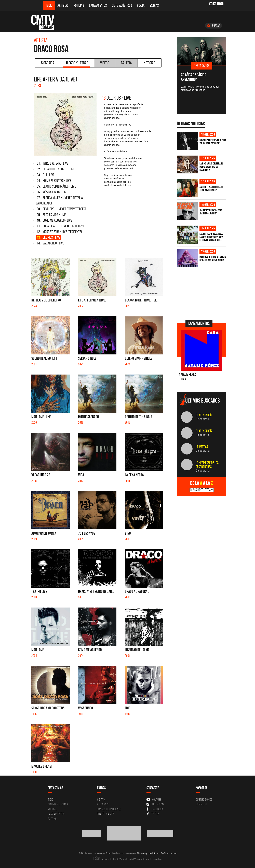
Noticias (79, 5)
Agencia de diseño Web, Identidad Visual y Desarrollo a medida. (128, 859)
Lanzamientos (98, 5)
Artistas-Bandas (58, 804)
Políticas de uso (169, 853)
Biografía (48, 63)
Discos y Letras (76, 64)
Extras (154, 5)
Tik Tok (153, 814)
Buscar (214, 26)
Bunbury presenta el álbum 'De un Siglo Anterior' (213, 142)
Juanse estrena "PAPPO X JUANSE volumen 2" (211, 212)
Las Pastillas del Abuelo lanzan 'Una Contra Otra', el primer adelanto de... (212, 237)
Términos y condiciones (148, 853)
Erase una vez (106, 814)
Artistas (63, 5)
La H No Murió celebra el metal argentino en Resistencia (211, 167)
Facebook (155, 809)
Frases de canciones (109, 809)
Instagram (155, 804)
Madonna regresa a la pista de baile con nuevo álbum (213, 259)
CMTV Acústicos (122, 5)
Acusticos (103, 804)
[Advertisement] (202, 293)
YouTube (154, 800)
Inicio (49, 5)
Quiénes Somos (204, 800)
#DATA (141, 5)
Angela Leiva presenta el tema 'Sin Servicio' (211, 189)
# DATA (101, 800)
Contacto (201, 804)
